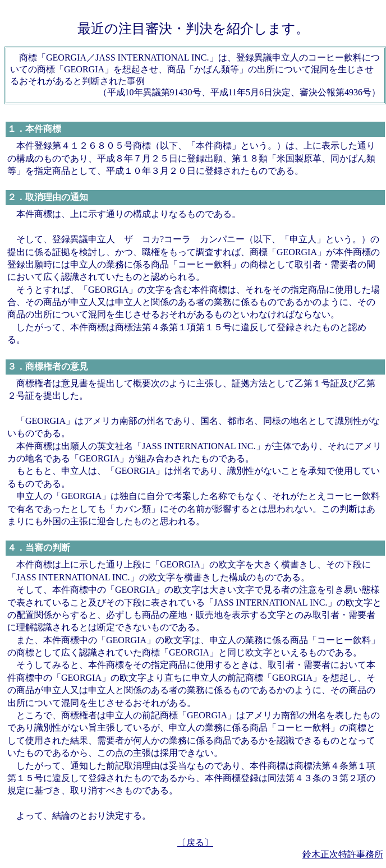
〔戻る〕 (195, 842)
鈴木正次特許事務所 (343, 854)
